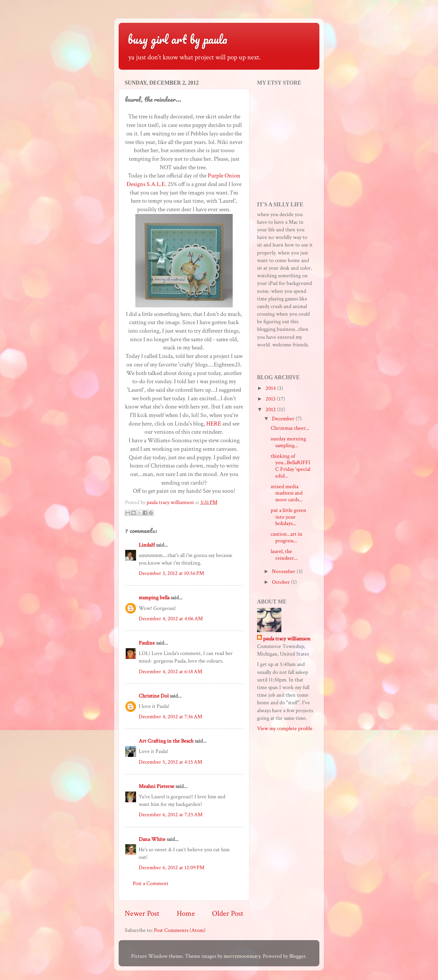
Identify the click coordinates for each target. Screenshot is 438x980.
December (284, 419)
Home (186, 914)
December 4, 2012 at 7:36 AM (170, 717)
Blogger (297, 956)
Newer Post (142, 914)
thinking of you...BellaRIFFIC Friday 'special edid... (290, 466)
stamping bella (154, 598)
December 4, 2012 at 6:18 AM (170, 672)
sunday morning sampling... (288, 442)
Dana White (152, 839)
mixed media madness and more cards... (287, 493)
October (282, 582)
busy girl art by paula (177, 39)
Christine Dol (154, 696)
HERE (214, 424)
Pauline (147, 643)
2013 (271, 399)
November (284, 571)
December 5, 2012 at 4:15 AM (170, 762)
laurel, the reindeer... (284, 555)
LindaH (147, 545)
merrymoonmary (242, 956)
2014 (271, 388)
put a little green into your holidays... (289, 517)
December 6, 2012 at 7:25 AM (171, 815)
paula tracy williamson (287, 639)
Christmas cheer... (290, 428)
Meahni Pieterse (156, 786)
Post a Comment (151, 883)
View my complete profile (285, 728)
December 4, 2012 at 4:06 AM (171, 619)
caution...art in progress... (287, 537)
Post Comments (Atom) (180, 930)
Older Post (228, 914)
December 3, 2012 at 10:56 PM (171, 573)
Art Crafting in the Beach (166, 741)
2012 (271, 409)
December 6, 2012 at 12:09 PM (172, 868)
